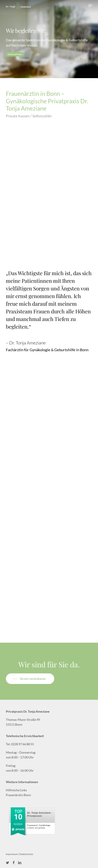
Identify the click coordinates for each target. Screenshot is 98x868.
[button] (90, 6)
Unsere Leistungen (15, 54)
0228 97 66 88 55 (22, 744)
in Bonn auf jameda (39, 827)
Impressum (12, 854)
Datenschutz (26, 854)
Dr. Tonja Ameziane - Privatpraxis (40, 814)
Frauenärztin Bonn (18, 795)
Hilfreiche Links (16, 790)
